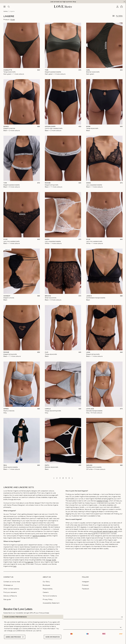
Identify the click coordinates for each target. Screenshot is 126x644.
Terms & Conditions (50, 596)
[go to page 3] (60, 478)
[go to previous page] (54, 478)
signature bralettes (39, 536)
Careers (46, 592)
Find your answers (10, 592)
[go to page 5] (66, 478)
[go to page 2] (57, 478)
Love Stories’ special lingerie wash (105, 531)
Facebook (86, 589)
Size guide (7, 599)
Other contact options (11, 589)
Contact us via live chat (12, 582)
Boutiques (46, 585)
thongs (49, 560)
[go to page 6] (69, 478)
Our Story (46, 582)
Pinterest (85, 585)
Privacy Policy (48, 599)
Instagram (86, 582)
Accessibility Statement (51, 603)
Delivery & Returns (10, 596)
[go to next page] (72, 478)
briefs (54, 560)
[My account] (117, 7)
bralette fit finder (102, 501)
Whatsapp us (8, 585)
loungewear (29, 562)
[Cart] (122, 7)
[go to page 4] (63, 478)
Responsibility (48, 589)
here (15, 566)
